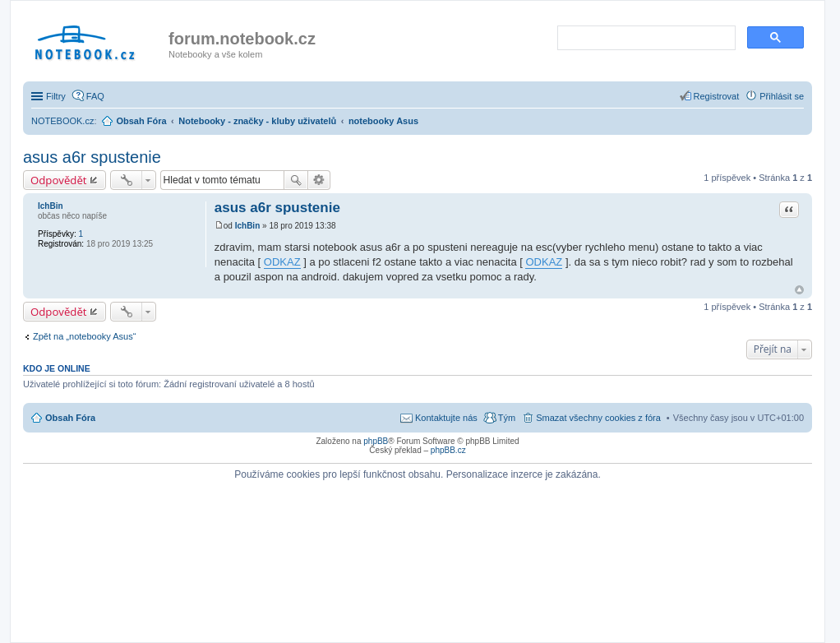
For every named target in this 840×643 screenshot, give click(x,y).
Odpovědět (59, 180)
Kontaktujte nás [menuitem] (446, 418)
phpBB (376, 441)
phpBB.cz (448, 450)
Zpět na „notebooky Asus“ (84, 336)
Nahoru (799, 290)
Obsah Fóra (70, 418)
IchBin (51, 206)
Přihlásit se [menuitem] (782, 96)
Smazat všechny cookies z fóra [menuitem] (598, 418)
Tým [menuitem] (507, 418)
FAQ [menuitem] (95, 96)
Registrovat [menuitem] (717, 96)
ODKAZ (282, 262)
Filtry (56, 96)
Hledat (296, 180)
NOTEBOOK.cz (62, 121)
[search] (645, 39)
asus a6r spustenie (92, 157)
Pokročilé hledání (319, 180)
